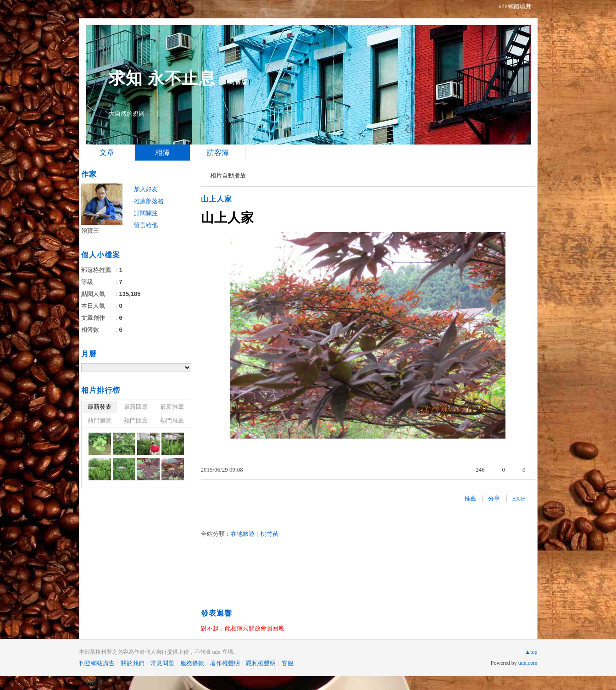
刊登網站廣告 (97, 663)
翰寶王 (90, 231)
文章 (107, 153)
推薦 (470, 498)
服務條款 (192, 663)
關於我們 (133, 663)
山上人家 (216, 199)
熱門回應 (136, 420)
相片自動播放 (228, 175)
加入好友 (146, 189)
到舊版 (238, 82)
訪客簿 (218, 153)
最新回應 (136, 407)
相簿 (162, 153)
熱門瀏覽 (100, 420)
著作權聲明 (225, 663)
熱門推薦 (172, 420)
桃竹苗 (269, 534)
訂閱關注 (146, 213)
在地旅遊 (243, 534)
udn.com (528, 663)
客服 (288, 663)
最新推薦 (172, 407)
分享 (494, 498)
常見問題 (162, 663)
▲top (531, 652)
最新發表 (100, 407)
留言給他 (146, 225)
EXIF (519, 498)
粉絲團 (95, 683)
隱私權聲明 (261, 663)
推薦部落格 (149, 201)
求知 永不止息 (162, 78)
